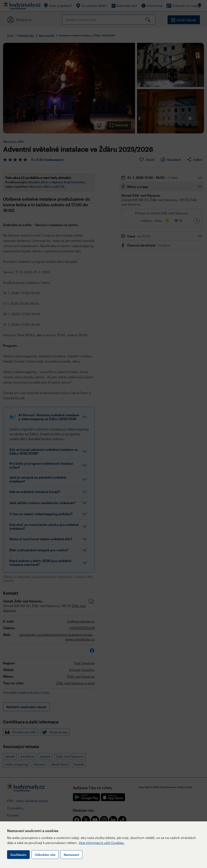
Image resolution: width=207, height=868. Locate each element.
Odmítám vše (45, 855)
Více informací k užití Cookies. (102, 843)
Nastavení (71, 855)
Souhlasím (18, 855)
